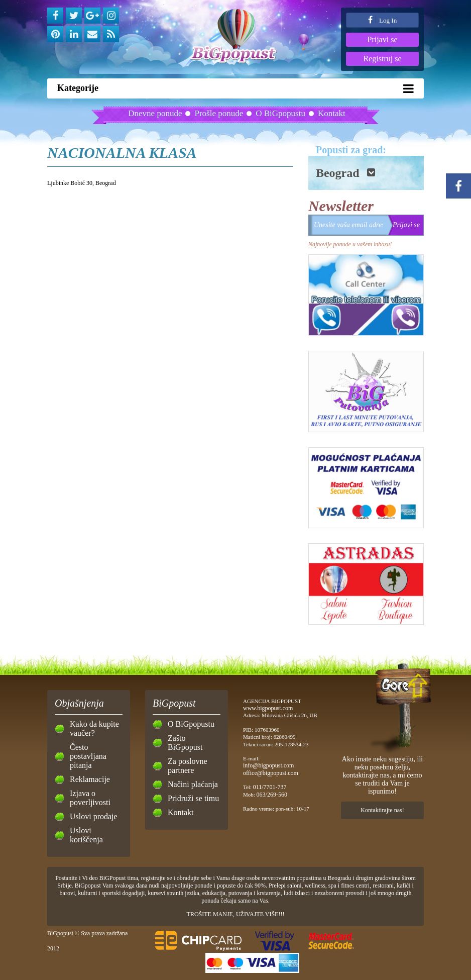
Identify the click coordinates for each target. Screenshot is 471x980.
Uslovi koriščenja (86, 835)
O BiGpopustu (280, 113)
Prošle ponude (219, 113)
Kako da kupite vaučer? (94, 728)
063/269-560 (272, 795)
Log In (382, 20)
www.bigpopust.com (268, 708)
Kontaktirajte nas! (382, 810)
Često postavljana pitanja (88, 756)
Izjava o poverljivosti (90, 798)
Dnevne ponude (155, 113)
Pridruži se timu (193, 798)
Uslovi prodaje (94, 816)
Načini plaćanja (193, 784)
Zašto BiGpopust (185, 743)
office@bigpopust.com (271, 773)
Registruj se (383, 59)
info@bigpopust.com (268, 765)
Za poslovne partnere (188, 766)
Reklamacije (90, 779)
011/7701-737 (270, 787)
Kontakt (332, 113)
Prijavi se (383, 39)
